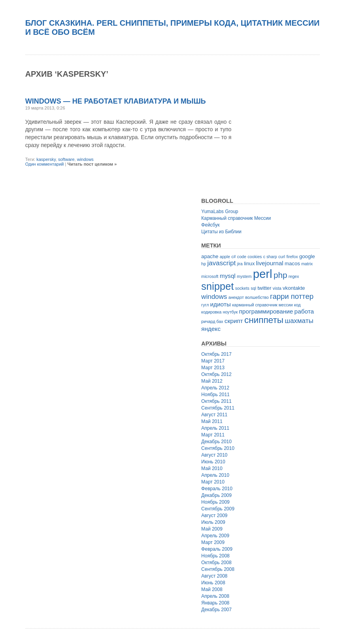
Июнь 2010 (213, 462)
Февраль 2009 (217, 549)
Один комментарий (45, 164)
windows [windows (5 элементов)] (214, 297)
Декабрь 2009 (216, 495)
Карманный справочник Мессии (236, 218)
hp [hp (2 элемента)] (204, 264)
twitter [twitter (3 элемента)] (264, 288)
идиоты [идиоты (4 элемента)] (221, 304)
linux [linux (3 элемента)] (249, 263)
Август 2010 (214, 455)
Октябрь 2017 (216, 354)
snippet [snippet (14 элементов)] (217, 286)
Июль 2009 (213, 522)
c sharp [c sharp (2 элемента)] (270, 257)
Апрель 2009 (215, 536)
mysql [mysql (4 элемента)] (228, 276)
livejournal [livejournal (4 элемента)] (270, 263)
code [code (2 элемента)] (242, 257)
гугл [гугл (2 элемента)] (205, 305)
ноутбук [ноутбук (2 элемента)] (230, 312)
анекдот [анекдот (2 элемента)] (236, 297)
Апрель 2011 (215, 428)
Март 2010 (213, 482)
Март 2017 (213, 361)
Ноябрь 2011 (215, 395)
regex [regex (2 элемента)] (294, 276)
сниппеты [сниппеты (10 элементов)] (264, 320)
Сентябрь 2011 (218, 408)
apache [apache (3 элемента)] (210, 256)
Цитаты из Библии (221, 232)
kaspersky (46, 159)
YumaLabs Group (220, 212)
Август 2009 (214, 516)
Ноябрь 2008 (215, 556)
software (66, 159)
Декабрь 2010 (216, 442)
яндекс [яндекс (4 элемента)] (211, 329)
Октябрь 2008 (216, 563)
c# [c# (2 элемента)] (233, 257)
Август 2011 (214, 415)
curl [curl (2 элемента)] (282, 257)
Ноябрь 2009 (215, 502)
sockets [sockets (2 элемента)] (242, 288)
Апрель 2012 (215, 388)
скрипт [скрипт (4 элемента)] (234, 321)
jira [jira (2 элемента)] (240, 264)
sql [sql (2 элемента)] (253, 288)
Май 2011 (212, 421)
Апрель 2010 (215, 475)
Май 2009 (212, 529)
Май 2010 (212, 468)
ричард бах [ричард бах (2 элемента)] (212, 321)
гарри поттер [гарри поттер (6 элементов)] (292, 296)
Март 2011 (213, 435)
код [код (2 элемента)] (297, 305)
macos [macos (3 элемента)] (292, 263)
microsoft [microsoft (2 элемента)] (210, 276)
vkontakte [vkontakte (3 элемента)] (294, 288)
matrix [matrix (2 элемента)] (307, 264)
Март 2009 (213, 542)
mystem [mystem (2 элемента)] (244, 276)
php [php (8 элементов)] (280, 275)
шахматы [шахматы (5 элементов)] (299, 321)
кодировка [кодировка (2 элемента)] (211, 312)
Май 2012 (212, 381)
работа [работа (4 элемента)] (304, 311)
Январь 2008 (215, 603)
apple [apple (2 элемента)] (225, 257)
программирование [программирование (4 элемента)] (266, 311)
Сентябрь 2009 (218, 509)
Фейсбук (210, 225)
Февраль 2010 (217, 489)
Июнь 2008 (213, 583)
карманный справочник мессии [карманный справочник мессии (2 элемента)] (262, 305)
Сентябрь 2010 (218, 448)
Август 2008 (214, 576)
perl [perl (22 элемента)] (263, 274)
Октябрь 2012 (216, 374)
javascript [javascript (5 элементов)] (222, 263)
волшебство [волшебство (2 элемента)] (257, 297)
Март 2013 (213, 368)
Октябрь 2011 (216, 401)
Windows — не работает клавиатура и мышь (116, 101)
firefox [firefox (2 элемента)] (292, 257)
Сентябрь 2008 (218, 569)
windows (85, 159)
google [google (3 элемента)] (307, 256)
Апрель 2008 (215, 596)
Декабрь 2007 (216, 610)
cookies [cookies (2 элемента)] (255, 257)
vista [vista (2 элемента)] (277, 288)
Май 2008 (212, 589)
